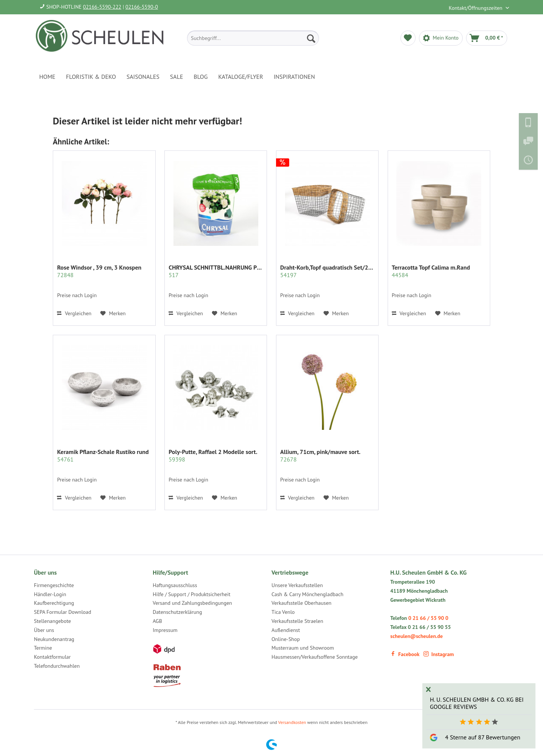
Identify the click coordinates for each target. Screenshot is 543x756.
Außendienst (286, 630)
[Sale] (177, 77)
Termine (43, 648)
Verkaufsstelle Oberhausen (301, 603)
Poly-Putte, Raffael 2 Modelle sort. (213, 455)
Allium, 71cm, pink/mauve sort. (320, 455)
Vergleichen (74, 313)
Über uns (44, 630)
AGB (157, 621)
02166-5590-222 (102, 7)
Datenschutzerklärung (177, 612)
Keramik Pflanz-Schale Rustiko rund (103, 455)
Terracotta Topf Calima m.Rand (431, 271)
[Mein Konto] (441, 38)
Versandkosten (292, 722)
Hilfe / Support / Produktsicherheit (192, 594)
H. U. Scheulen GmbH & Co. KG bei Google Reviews (477, 703)
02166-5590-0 (142, 7)
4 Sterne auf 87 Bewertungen (482, 737)
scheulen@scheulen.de (416, 636)
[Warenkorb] (487, 38)
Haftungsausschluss (175, 585)
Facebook (405, 654)
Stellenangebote (52, 621)
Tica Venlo (283, 612)
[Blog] (201, 77)
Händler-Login (50, 594)
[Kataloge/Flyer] (241, 77)
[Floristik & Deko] (91, 77)
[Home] (47, 77)
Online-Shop (286, 639)
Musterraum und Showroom (303, 648)
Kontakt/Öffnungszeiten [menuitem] (476, 8)
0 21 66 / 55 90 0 (428, 618)
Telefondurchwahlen (57, 666)
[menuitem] (253, 38)
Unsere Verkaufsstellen (297, 585)
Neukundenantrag (54, 639)
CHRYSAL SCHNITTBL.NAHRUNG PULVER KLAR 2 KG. (216, 271)
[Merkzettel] (408, 38)
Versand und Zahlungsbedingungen (192, 603)
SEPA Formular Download (63, 612)
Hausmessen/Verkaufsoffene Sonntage (315, 657)
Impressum (165, 630)
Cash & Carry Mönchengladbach (308, 594)
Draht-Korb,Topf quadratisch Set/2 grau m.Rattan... (327, 271)
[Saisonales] (143, 77)
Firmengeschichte (54, 585)
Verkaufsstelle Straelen (297, 621)
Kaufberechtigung (54, 603)
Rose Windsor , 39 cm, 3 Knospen (99, 271)
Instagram (439, 654)
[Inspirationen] (295, 77)
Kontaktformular (52, 657)
